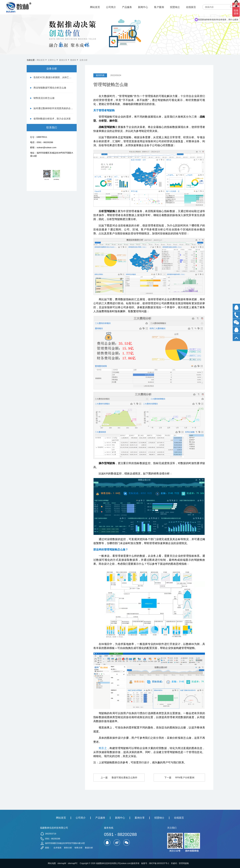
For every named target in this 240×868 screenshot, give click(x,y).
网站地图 (52, 863)
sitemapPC (73, 863)
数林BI (73, 60)
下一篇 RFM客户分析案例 (179, 778)
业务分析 (83, 60)
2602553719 (51, 834)
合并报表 (57, 848)
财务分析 (68, 848)
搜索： (48, 848)
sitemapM (62, 863)
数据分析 (89, 848)
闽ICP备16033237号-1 (159, 863)
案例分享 (63, 60)
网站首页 (41, 60)
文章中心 (52, 60)
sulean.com (126, 863)
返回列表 (100, 75)
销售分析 (78, 848)
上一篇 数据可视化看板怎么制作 (119, 778)
